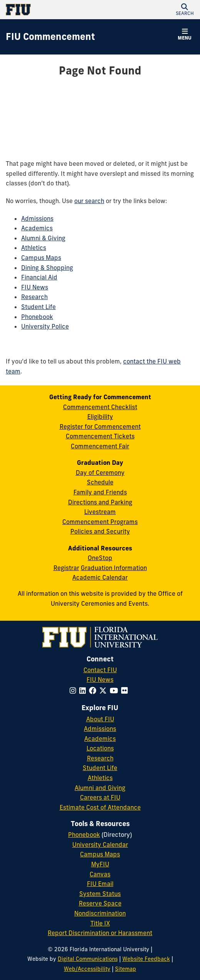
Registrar (66, 568)
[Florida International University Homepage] (53, 10)
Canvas (100, 874)
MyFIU (100, 864)
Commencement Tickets (100, 436)
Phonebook (37, 317)
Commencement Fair (100, 446)
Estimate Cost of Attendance (100, 807)
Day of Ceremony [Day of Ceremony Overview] (100, 473)
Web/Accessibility (87, 969)
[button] (185, 10)
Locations (100, 748)
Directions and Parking (100, 502)
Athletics (34, 248)
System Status (100, 894)
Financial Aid (39, 277)
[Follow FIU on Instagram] (74, 691)
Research (34, 297)
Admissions (37, 218)
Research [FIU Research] (100, 758)
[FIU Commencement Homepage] (50, 37)
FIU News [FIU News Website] (100, 679)
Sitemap (126, 969)
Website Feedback (146, 959)
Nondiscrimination (100, 913)
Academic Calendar (100, 577)
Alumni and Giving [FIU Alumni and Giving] (100, 788)
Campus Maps (41, 258)
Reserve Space (100, 903)
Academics (37, 228)
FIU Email (100, 884)
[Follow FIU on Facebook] (94, 691)
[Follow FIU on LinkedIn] (84, 691)
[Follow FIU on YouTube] (115, 691)
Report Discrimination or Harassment (100, 933)
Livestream (100, 512)
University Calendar (100, 844)
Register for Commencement (100, 426)
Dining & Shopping (47, 268)
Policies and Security (100, 531)
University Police (45, 326)
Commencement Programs (100, 522)
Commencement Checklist (100, 407)
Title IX (100, 923)
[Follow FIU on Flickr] (126, 691)
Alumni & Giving (43, 238)
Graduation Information (114, 568)
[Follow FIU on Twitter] (104, 691)
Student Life (38, 307)
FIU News (35, 287)
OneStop (100, 558)
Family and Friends (100, 492)
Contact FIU (100, 670)
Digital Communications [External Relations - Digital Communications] (88, 959)
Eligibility (100, 416)
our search (89, 201)
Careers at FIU (100, 797)
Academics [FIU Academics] (100, 739)
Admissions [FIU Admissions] (100, 729)
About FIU (100, 719)
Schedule (100, 482)
